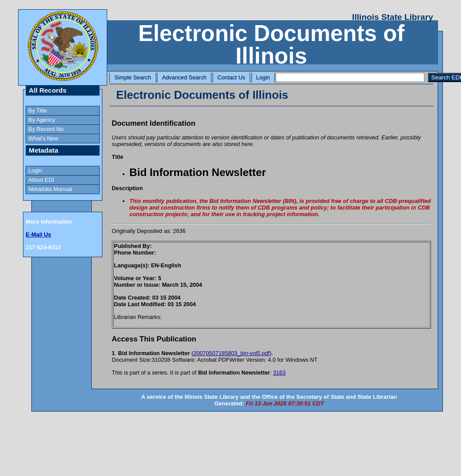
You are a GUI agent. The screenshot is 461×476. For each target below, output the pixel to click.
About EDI (41, 180)
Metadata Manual (50, 189)
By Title (37, 111)
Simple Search (133, 77)
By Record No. (47, 129)
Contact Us (231, 77)
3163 (279, 373)
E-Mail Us (38, 234)
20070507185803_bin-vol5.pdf (231, 353)
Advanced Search (184, 77)
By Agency (41, 120)
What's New (43, 138)
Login (263, 77)
